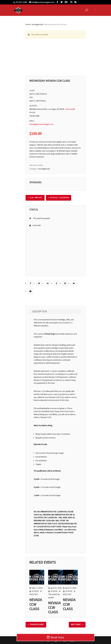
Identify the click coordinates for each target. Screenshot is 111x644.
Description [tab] (40, 311)
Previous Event (36, 624)
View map (70, 109)
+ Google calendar (59, 198)
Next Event (77, 624)
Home (28, 24)
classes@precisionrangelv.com (41, 124)
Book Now (57, 637)
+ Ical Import (35, 198)
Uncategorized (37, 24)
